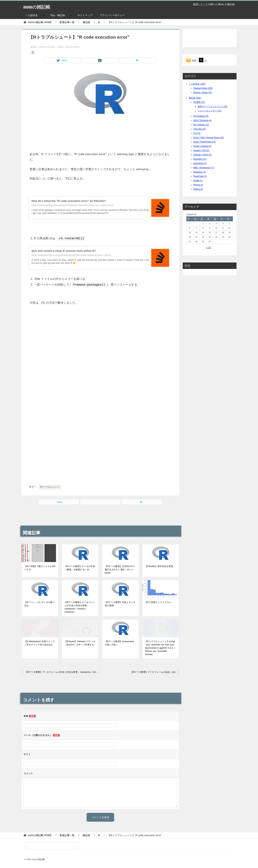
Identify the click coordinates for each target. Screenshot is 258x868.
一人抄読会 (31, 15)
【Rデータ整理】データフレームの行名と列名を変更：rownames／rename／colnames (80, 607)
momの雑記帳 (40, 6)
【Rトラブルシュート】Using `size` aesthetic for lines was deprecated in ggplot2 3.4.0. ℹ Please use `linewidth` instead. (160, 648)
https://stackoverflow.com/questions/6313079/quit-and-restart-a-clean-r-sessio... (72, 255)
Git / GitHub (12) (201, 125)
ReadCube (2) (200, 176)
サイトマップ (85, 15)
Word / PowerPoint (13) (205, 142)
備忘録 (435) (195, 98)
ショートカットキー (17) (210, 111)
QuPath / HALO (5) (202, 155)
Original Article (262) (203, 88)
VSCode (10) (200, 129)
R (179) (197, 133)
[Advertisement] (100, 135)
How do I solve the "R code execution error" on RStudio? (72, 201)
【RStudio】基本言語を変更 (159, 566)
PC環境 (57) (199, 102)
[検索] (52, 846)
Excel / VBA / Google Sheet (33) (209, 138)
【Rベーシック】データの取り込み (40, 604)
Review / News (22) (203, 93)
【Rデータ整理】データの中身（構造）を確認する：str (80, 568)
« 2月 (208, 248)
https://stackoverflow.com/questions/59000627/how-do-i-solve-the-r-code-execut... (73, 205)
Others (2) (198, 189)
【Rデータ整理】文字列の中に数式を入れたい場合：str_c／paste (120, 570)
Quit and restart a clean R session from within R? (67, 251)
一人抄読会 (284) (197, 84)
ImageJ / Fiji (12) (201, 150)
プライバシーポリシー (112, 15)
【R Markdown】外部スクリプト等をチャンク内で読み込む (40, 643)
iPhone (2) (198, 185)
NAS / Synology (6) (202, 120)
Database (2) (200, 172)
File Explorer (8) (201, 116)
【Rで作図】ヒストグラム (158, 602)
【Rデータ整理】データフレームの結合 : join (153, 672)
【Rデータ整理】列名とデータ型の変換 (120, 604)
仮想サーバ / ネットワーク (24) (213, 106)
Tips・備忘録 (58, 15)
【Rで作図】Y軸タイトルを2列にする (40, 568)
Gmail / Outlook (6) (202, 146)
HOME (40, 22)
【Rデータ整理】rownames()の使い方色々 (119, 643)
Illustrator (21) (200, 159)
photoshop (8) (200, 163)
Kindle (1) (198, 181)
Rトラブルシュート (50, 487)
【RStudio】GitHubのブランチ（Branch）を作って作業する (80, 643)
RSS (194, 60)
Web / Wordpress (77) (204, 168)
